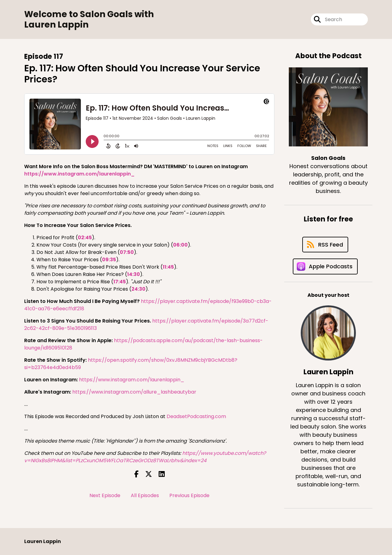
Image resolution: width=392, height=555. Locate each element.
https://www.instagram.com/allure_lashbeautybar (134, 392)
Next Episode (105, 495)
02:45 (85, 238)
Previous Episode (189, 495)
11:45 (168, 267)
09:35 (109, 260)
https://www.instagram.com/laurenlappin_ (79, 174)
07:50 (127, 252)
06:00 (180, 245)
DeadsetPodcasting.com (196, 416)
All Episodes (145, 495)
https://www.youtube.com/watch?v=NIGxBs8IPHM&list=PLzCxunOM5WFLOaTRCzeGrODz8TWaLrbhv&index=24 (145, 457)
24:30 (138, 289)
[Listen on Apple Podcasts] (325, 266)
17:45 (120, 282)
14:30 (134, 274)
